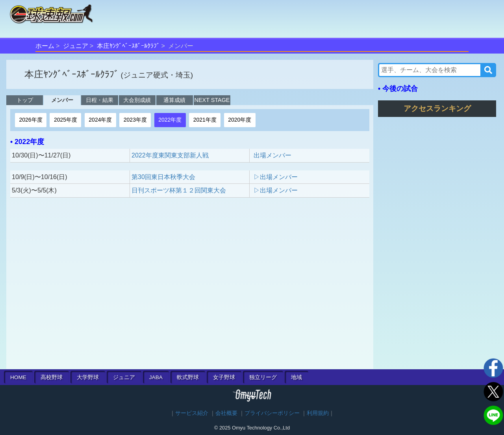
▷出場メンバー (276, 177)
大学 (88, 377)
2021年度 (205, 120)
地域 (296, 377)
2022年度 (170, 120)
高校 (52, 377)
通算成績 (174, 100)
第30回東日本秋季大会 (163, 177)
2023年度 (135, 120)
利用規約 (318, 413)
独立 (263, 377)
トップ (25, 100)
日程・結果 (100, 100)
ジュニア (76, 46)
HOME (18, 377)
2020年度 (240, 120)
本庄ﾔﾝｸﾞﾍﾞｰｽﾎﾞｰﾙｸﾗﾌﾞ (128, 46)
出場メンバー (272, 155)
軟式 (188, 377)
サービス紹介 (192, 413)
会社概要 (226, 413)
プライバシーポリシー (272, 413)
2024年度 (100, 120)
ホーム (45, 46)
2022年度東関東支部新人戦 (170, 155)
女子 (224, 377)
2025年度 (66, 120)
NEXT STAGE (212, 100)
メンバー (62, 100)
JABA (156, 377)
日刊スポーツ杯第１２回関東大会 (179, 190)
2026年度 (31, 120)
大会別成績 (137, 100)
